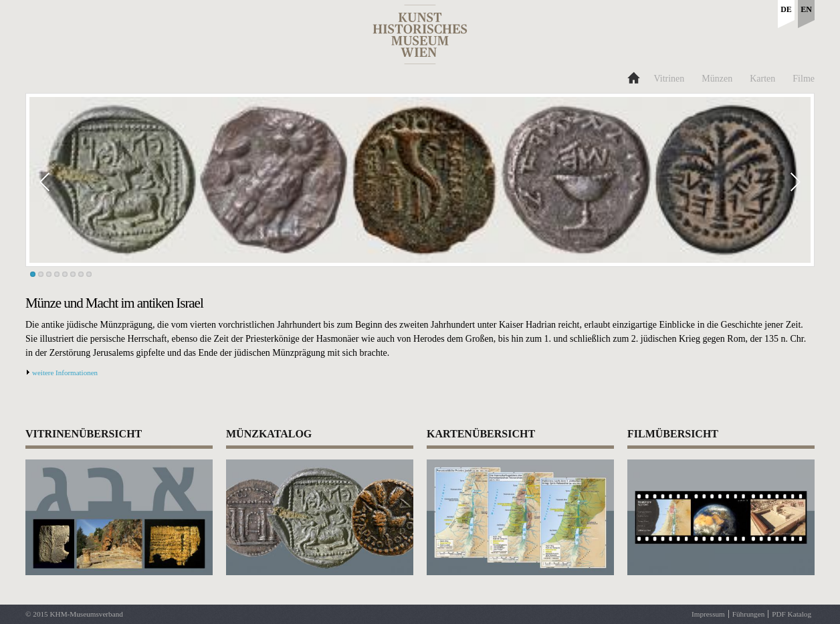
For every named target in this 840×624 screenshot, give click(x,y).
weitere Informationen (65, 373)
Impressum (708, 614)
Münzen (717, 79)
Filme (804, 79)
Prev (60, 182)
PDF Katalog (792, 614)
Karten (762, 79)
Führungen (748, 614)
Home (633, 77)
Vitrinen (669, 79)
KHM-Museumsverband (86, 614)
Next (780, 182)
